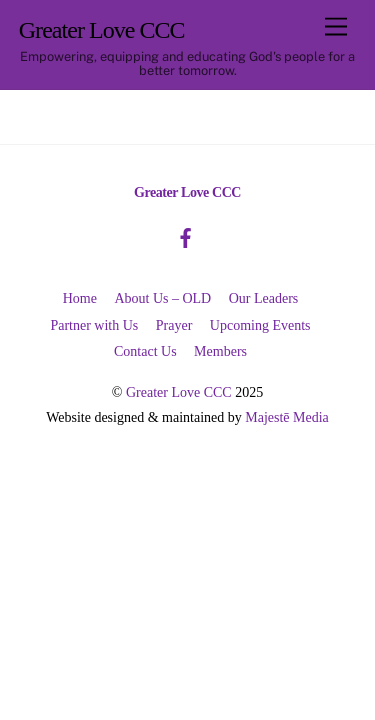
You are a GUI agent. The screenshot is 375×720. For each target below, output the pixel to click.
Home (80, 298)
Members (220, 351)
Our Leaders (264, 298)
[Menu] (336, 27)
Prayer (174, 325)
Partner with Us (94, 325)
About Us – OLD (162, 298)
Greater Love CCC (179, 392)
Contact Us (145, 351)
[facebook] (186, 235)
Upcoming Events (260, 325)
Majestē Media (287, 417)
